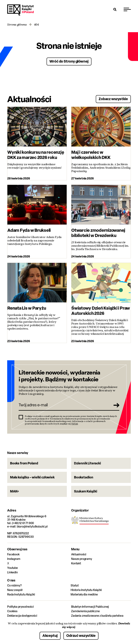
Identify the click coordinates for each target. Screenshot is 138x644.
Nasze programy (82, 559)
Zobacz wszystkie (113, 99)
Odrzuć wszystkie (81, 635)
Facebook (13, 554)
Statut (75, 585)
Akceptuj (50, 635)
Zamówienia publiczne (85, 611)
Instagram (14, 559)
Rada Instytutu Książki (21, 594)
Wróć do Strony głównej (69, 61)
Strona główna (17, 25)
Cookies (12, 611)
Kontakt (76, 563)
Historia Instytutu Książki (86, 590)
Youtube (12, 568)
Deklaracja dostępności (22, 616)
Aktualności (79, 554)
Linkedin (12, 572)
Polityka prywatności (20, 607)
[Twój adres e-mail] (64, 405)
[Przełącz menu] (127, 9)
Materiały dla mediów (84, 594)
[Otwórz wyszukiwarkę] (115, 9)
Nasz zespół (15, 590)
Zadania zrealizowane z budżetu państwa (97, 616)
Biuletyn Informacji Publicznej (90, 607)
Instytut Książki (20, 10)
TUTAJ (75, 424)
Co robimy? (14, 585)
